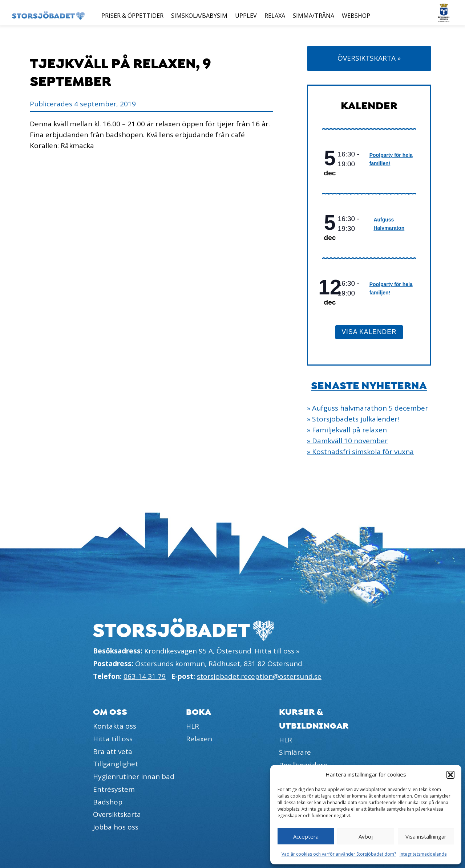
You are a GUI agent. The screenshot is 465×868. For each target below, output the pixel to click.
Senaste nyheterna (369, 386)
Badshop (108, 802)
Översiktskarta (117, 814)
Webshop (356, 16)
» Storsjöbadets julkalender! (353, 419)
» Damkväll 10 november (347, 441)
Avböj (366, 836)
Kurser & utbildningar (314, 719)
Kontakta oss (115, 726)
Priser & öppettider (132, 16)
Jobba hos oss (116, 827)
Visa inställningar (426, 836)
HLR (193, 726)
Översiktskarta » (369, 58)
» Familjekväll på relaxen (347, 430)
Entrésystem (114, 789)
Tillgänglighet (116, 764)
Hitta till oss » (277, 651)
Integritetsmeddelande (423, 854)
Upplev (246, 16)
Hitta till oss (113, 739)
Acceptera (306, 836)
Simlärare (295, 752)
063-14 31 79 (145, 676)
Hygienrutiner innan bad (134, 777)
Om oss (110, 712)
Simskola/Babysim (199, 16)
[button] (450, 775)
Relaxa (275, 16)
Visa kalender (369, 332)
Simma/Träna (314, 16)
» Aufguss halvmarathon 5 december (367, 408)
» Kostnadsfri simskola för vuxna (360, 452)
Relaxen (199, 739)
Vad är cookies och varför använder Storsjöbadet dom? (339, 854)
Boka (199, 712)
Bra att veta (113, 751)
